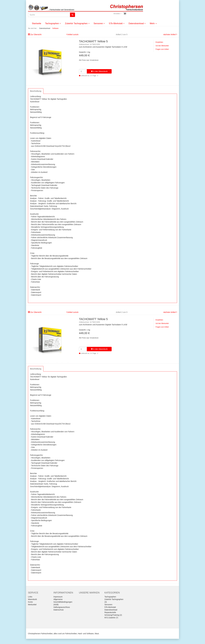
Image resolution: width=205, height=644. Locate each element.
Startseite (37, 23)
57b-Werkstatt (117, 23)
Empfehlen (159, 42)
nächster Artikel (170, 34)
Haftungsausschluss (62, 607)
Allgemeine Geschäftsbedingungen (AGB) (63, 602)
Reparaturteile (110, 612)
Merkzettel (32, 605)
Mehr (153, 23)
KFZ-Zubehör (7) (111, 618)
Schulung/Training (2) (113, 615)
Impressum (58, 597)
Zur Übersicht (36, 34)
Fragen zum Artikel (162, 49)
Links (30, 597)
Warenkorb (32, 599)
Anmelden (118, 14)
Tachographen (53, 23)
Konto (30, 602)
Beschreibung (36, 91)
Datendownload (137, 23)
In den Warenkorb (99, 71)
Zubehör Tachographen (77, 23)
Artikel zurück (73, 34)
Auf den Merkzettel (162, 46)
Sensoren (99, 23)
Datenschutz (59, 610)
